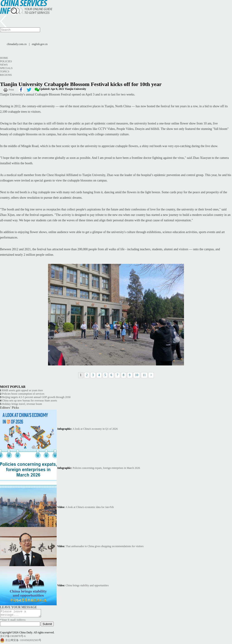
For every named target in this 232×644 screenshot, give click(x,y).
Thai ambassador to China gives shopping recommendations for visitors (105, 546)
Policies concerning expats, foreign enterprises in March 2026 (106, 468)
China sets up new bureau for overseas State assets (30, 401)
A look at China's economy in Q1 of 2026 (95, 429)
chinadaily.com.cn (17, 44)
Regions (6, 75)
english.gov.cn (40, 44)
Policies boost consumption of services (23, 394)
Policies (6, 61)
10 (137, 375)
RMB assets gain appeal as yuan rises (22, 390)
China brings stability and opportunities (87, 585)
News (4, 65)
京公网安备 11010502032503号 (23, 642)
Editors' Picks (10, 408)
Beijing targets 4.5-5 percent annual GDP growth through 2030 (36, 397)
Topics (5, 72)
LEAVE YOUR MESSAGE (18, 607)
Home (4, 58)
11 (144, 375)
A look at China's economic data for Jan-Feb (90, 507)
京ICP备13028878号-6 (13, 637)
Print (11, 90)
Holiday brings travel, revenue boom (22, 404)
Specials (6, 68)
